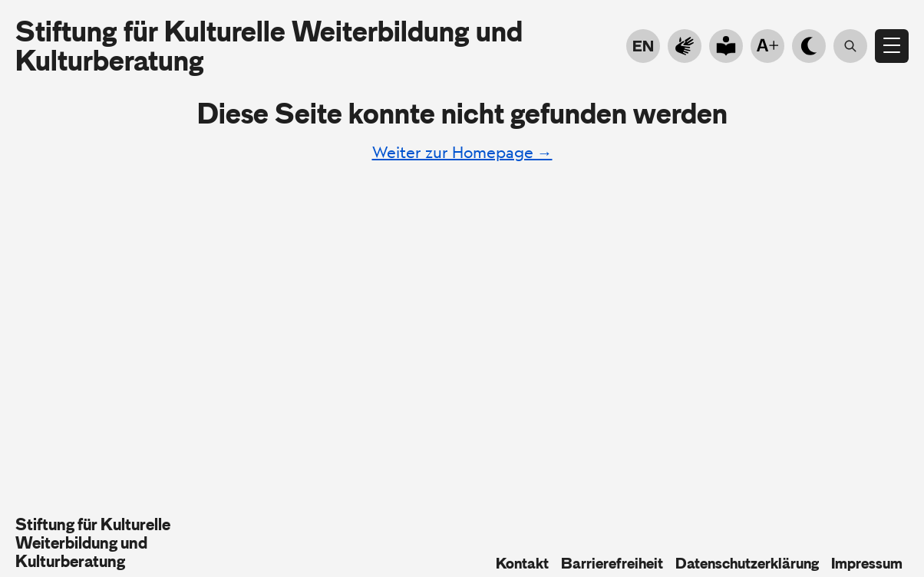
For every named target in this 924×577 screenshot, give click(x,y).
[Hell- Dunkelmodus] (809, 46)
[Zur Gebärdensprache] (685, 46)
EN (643, 46)
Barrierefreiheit (612, 563)
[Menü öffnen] (892, 46)
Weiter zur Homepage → (462, 152)
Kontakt (522, 563)
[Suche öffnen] (850, 46)
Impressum (867, 563)
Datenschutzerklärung (747, 563)
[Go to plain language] (726, 46)
